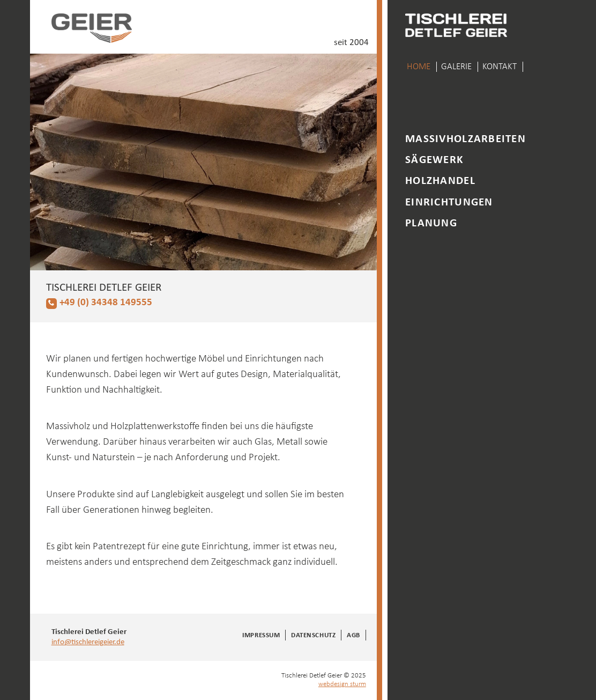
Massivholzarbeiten (465, 139)
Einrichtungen (449, 202)
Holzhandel (440, 181)
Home (419, 67)
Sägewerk (434, 160)
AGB (353, 635)
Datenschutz (313, 635)
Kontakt (500, 67)
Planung (431, 223)
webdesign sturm (342, 684)
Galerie (456, 67)
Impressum (261, 635)
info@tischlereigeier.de (88, 642)
